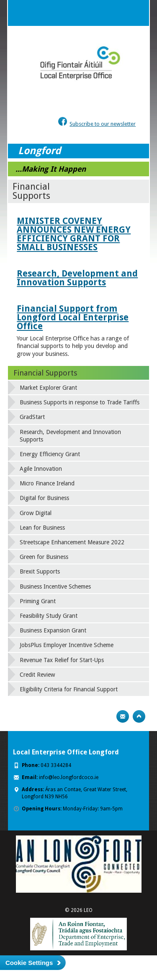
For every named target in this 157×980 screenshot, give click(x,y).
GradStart (32, 417)
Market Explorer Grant (48, 388)
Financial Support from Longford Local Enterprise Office (73, 317)
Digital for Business (44, 498)
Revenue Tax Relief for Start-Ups (62, 660)
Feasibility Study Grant (49, 616)
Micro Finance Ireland (47, 483)
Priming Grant (38, 601)
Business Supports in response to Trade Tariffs (80, 402)
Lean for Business (42, 528)
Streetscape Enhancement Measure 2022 (72, 542)
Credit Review (37, 675)
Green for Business (44, 557)
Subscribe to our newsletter (103, 124)
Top (139, 716)
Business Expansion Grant (53, 630)
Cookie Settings (29, 963)
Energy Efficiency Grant (50, 454)
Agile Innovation (41, 469)
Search (119, 13)
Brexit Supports (40, 571)
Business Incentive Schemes (55, 586)
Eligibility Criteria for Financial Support (69, 689)
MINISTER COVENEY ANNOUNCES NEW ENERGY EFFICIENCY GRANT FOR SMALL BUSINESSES (74, 234)
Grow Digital (36, 513)
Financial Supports (45, 373)
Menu (136, 13)
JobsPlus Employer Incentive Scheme (67, 645)
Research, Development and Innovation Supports (77, 278)
